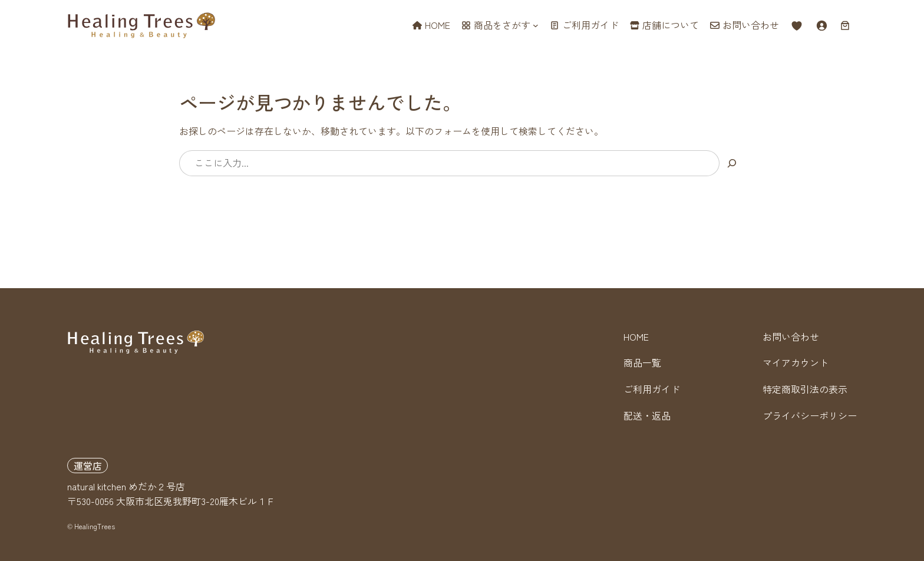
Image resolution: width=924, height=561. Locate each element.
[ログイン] (821, 25)
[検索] (732, 163)
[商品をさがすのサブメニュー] (536, 25)
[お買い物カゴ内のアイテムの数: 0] (845, 25)
